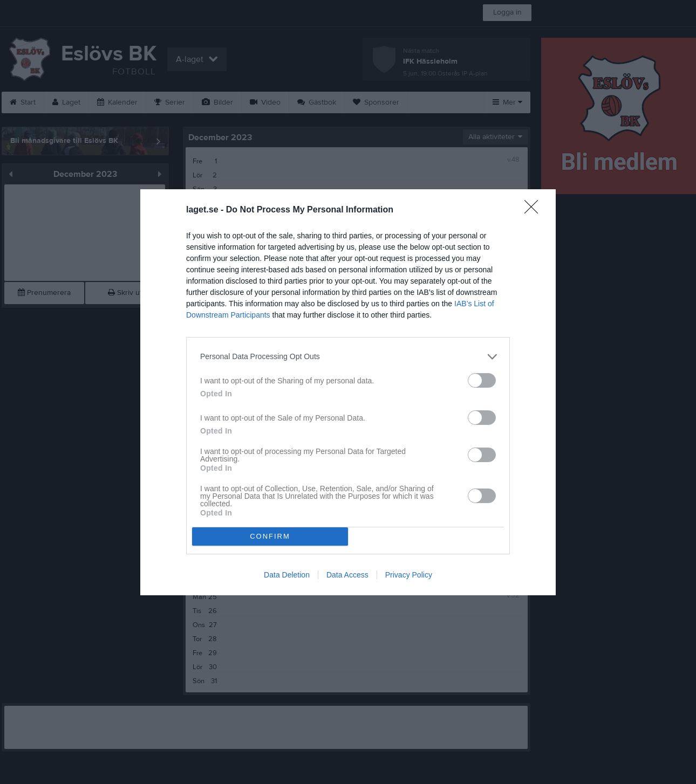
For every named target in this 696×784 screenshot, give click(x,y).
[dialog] (348, 392)
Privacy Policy (409, 575)
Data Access (347, 575)
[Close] (535, 210)
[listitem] (348, 357)
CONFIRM (270, 536)
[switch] (482, 380)
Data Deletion (287, 575)
